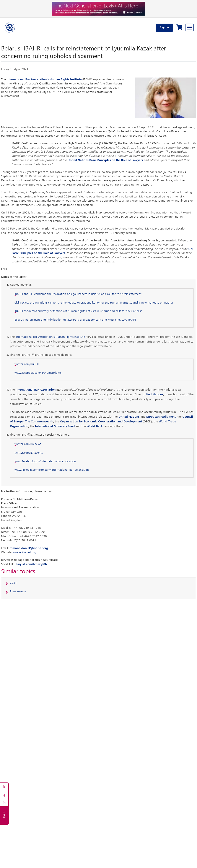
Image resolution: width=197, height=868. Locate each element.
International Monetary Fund (55, 426)
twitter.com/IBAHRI (27, 364)
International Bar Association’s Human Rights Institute (50, 337)
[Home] (10, 27)
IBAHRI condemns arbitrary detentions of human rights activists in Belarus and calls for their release (78, 311)
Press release (18, 592)
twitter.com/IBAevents (29, 453)
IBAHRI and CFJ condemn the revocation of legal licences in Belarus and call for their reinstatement (78, 294)
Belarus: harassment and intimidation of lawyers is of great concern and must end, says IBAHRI (75, 320)
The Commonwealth (39, 422)
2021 (13, 583)
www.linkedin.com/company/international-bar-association (52, 470)
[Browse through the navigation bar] (190, 27)
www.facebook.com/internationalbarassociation (45, 461)
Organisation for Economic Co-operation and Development (101, 422)
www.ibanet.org (25, 552)
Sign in (164, 27)
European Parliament (161, 417)
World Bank (95, 426)
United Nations (129, 417)
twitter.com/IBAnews (28, 444)
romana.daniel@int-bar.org (29, 548)
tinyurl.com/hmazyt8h (32, 564)
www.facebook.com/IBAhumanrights (38, 373)
